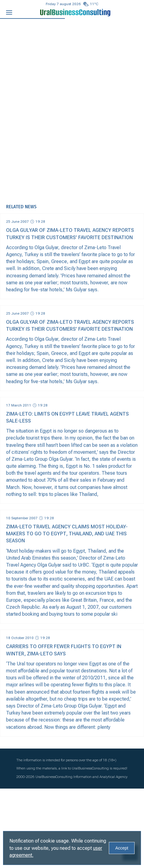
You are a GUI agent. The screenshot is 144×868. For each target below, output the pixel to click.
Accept (122, 848)
